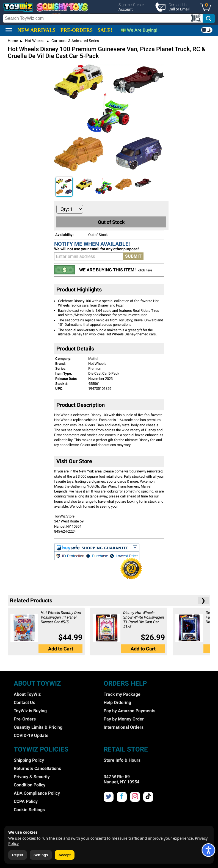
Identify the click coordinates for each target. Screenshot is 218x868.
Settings (41, 855)
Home (13, 41)
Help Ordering (117, 703)
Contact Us (24, 703)
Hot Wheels (34, 41)
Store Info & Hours (122, 760)
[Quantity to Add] (70, 209)
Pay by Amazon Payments (129, 711)
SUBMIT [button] (133, 256)
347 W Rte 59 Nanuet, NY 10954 (122, 779)
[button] (207, 8)
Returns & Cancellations (37, 768)
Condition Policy (30, 785)
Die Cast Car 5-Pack (104, 373)
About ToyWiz (27, 694)
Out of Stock (111, 222)
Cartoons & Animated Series (75, 41)
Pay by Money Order (124, 719)
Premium (95, 368)
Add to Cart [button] (61, 649)
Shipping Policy (29, 760)
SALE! (105, 30)
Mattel (93, 359)
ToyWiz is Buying (30, 711)
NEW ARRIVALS (37, 30)
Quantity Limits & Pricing (38, 727)
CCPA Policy (26, 801)
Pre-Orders (25, 719)
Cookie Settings (29, 810)
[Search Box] (103, 18)
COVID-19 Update (31, 735)
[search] (109, 18)
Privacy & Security (32, 777)
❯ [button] (203, 600)
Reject (18, 855)
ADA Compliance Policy (37, 793)
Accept (65, 855)
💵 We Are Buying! (139, 30)
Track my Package (122, 694)
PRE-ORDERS (77, 30)
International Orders (124, 727)
